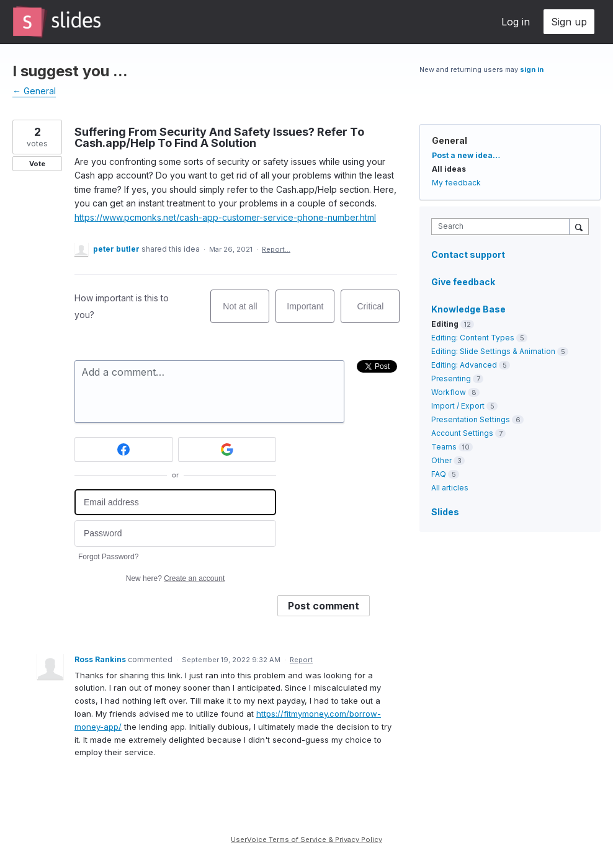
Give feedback (463, 282)
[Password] (175, 534)
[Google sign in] (227, 449)
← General (34, 91)
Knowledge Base (468, 309)
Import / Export (458, 406)
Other (441, 460)
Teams (444, 447)
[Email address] (175, 503)
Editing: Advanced (464, 365)
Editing (445, 324)
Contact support (468, 255)
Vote (37, 164)
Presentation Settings (471, 419)
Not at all (246, 312)
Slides (445, 512)
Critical (379, 312)
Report (301, 660)
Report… (276, 249)
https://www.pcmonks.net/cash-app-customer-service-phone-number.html (225, 217)
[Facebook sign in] (124, 449)
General (450, 140)
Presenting (451, 379)
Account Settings (462, 433)
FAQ (439, 474)
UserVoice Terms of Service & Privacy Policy (306, 839)
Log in (516, 22)
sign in (532, 69)
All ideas (449, 169)
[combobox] (503, 227)
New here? (175, 578)
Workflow (449, 392)
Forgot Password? (108, 557)
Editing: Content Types (473, 338)
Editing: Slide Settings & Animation (493, 351)
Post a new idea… (466, 155)
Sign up (569, 22)
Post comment (324, 606)
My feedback (456, 183)
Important (311, 312)
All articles (450, 488)
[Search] (579, 226)
